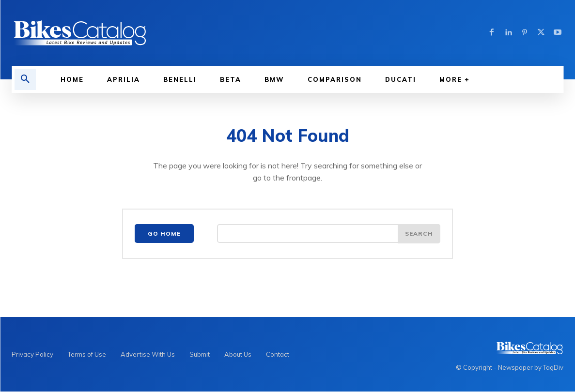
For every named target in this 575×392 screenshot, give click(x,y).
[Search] (419, 234)
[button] (25, 79)
